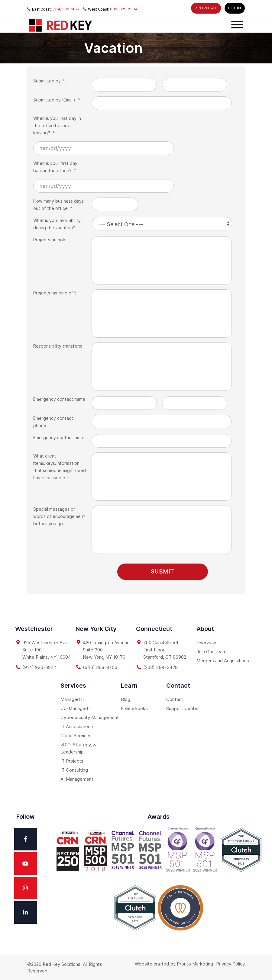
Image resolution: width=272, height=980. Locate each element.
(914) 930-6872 (53, 9)
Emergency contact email (59, 437)
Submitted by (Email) (57, 100)
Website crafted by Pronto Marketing (174, 963)
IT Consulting (74, 769)
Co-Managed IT (77, 708)
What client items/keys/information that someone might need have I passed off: (60, 467)
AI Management (77, 778)
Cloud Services (76, 735)
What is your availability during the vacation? (57, 224)
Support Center (183, 708)
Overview (206, 642)
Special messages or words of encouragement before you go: (59, 516)
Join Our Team (211, 651)
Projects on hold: (50, 240)
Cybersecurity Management (90, 717)
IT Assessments (78, 726)
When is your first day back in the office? (55, 167)
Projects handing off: (55, 293)
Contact (175, 699)
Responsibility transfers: (58, 346)
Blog (126, 699)
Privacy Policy (230, 963)
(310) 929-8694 (110, 9)
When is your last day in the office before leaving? (57, 125)
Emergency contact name (59, 399)
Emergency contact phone (53, 422)
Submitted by (49, 81)
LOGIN (235, 8)
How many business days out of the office (58, 205)
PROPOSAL (206, 8)
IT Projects (72, 760)
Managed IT (73, 699)
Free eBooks (134, 708)
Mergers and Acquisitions (223, 660)
